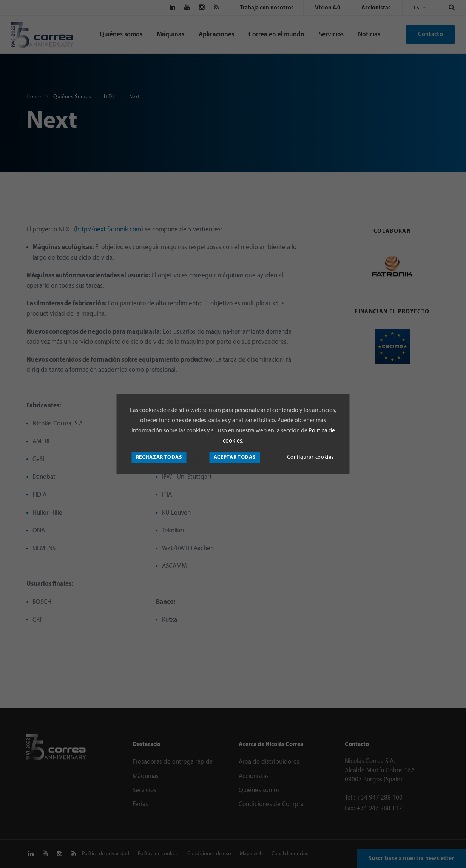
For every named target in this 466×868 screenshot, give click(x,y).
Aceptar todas (235, 457)
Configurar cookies (310, 457)
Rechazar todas (159, 457)
